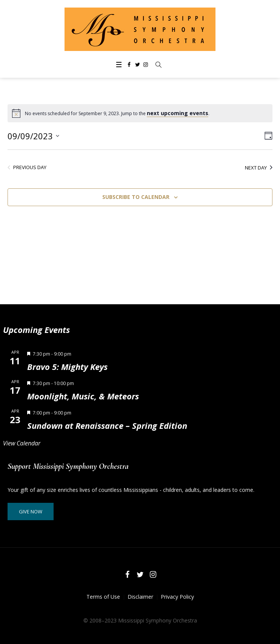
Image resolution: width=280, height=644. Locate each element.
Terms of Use (103, 597)
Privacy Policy (177, 597)
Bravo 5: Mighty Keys (67, 367)
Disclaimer (140, 597)
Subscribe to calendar (136, 197)
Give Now (31, 512)
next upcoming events (178, 113)
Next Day (259, 168)
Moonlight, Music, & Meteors (83, 396)
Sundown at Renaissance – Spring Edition (107, 425)
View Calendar (22, 443)
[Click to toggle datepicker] (33, 136)
